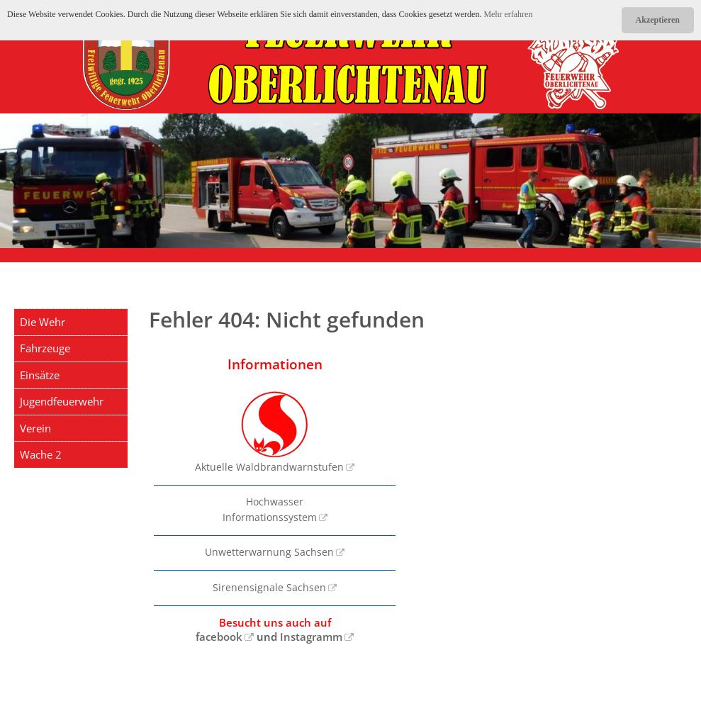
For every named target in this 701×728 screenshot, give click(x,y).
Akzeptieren (658, 20)
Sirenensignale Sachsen (269, 588)
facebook (219, 637)
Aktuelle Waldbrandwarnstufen (269, 431)
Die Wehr (43, 322)
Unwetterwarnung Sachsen (269, 552)
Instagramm (311, 637)
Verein (35, 428)
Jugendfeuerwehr (62, 401)
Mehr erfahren (508, 14)
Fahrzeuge (45, 348)
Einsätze (40, 375)
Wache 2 (41, 454)
